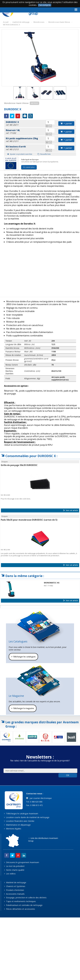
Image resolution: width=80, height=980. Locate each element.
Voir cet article (71, 510)
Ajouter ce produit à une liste (20, 154)
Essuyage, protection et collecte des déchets (25, 898)
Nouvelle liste (44, 154)
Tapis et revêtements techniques (20, 901)
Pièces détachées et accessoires (20, 909)
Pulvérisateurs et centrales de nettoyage (23, 905)
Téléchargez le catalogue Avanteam (21, 814)
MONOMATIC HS (52, 583)
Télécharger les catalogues (23, 657)
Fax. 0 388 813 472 (34, 805)
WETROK (34, 103)
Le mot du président (14, 866)
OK (68, 775)
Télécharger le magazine (23, 708)
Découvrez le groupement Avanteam (22, 862)
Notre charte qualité (14, 870)
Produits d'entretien (14, 890)
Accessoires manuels (14, 894)
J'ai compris (45, 5)
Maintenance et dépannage (17, 825)
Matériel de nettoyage (15, 882)
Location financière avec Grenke (19, 821)
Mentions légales (13, 829)
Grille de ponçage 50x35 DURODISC (19, 465)
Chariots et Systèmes (15, 886)
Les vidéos (10, 874)
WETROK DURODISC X (11, 25)
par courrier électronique (39, 798)
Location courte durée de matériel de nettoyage (27, 817)
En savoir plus (29, 167)
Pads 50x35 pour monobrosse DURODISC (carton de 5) (29, 520)
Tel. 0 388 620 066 (34, 802)
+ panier (66, 123)
